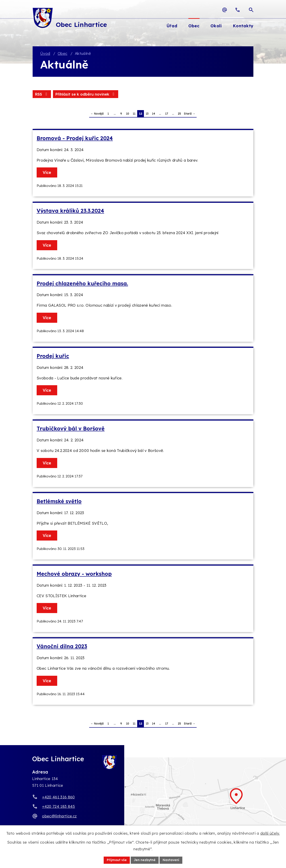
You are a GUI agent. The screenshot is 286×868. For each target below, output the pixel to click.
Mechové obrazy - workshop (74, 574)
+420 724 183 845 (58, 806)
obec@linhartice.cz (59, 816)
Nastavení (171, 860)
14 (154, 113)
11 (134, 113)
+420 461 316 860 (58, 797)
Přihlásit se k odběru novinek (86, 94)
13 (147, 113)
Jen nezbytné (145, 860)
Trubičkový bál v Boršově (71, 429)
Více (47, 172)
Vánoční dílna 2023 (62, 646)
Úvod (45, 53)
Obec (62, 53)
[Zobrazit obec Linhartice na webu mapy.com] (143, 801)
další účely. (270, 833)
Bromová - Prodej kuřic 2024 (75, 138)
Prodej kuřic (53, 356)
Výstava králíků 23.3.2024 (70, 211)
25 (179, 113)
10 (128, 113)
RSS (42, 94)
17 (167, 113)
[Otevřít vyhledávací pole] (251, 10)
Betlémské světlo (59, 501)
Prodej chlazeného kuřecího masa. (82, 283)
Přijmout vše (117, 860)
